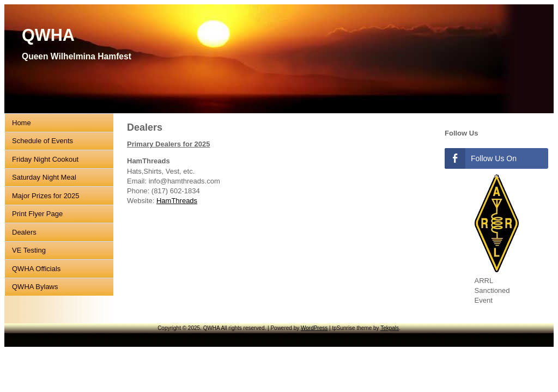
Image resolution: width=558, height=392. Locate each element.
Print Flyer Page (37, 214)
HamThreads (177, 201)
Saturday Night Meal (44, 177)
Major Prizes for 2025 (46, 196)
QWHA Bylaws (35, 287)
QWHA (48, 35)
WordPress (314, 328)
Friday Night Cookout (45, 159)
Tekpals (390, 328)
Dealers (24, 232)
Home (22, 123)
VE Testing (29, 250)
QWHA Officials (36, 269)
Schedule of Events (43, 141)
